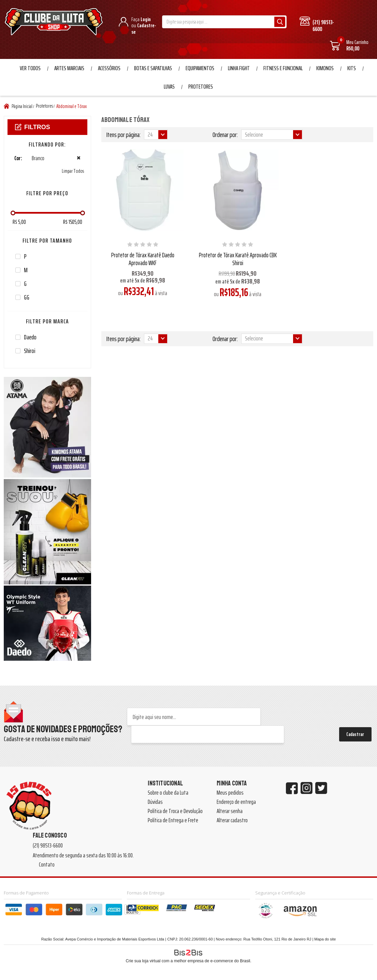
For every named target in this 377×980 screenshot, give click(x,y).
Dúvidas (155, 802)
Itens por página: (124, 135)
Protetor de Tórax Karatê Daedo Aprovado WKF (143, 259)
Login (146, 19)
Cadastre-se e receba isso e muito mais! (47, 739)
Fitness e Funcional (283, 68)
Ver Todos (30, 68)
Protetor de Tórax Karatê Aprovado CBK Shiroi (238, 259)
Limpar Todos (73, 171)
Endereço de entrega (236, 802)
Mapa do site (325, 939)
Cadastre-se (144, 28)
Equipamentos (200, 68)
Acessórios (109, 68)
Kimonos (325, 68)
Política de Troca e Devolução (175, 811)
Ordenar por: (225, 135)
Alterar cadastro (232, 820)
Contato (47, 864)
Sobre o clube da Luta (168, 793)
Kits (352, 68)
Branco (26, 158)
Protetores (201, 87)
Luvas (169, 87)
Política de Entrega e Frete (173, 820)
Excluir (79, 158)
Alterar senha (230, 811)
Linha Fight (239, 68)
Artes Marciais (69, 68)
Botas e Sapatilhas (153, 68)
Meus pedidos (230, 793)
